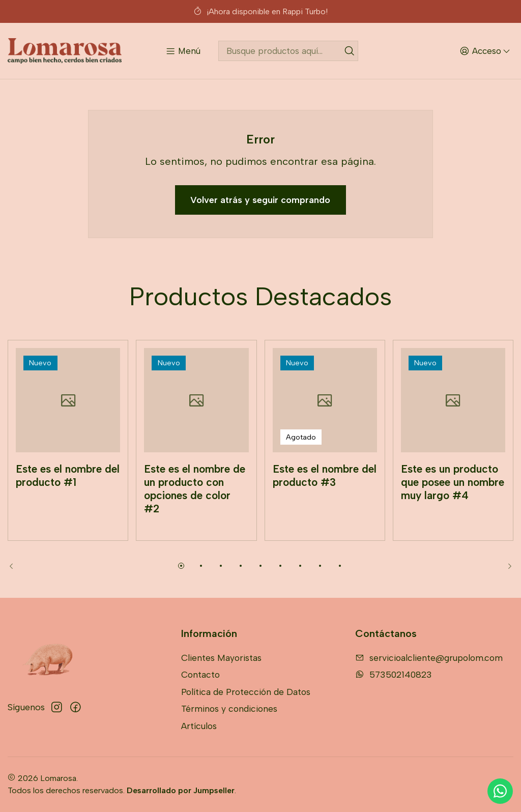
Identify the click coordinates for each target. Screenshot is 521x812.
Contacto (200, 674)
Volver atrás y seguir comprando (260, 200)
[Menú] (183, 51)
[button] (181, 566)
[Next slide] (506, 566)
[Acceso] (485, 51)
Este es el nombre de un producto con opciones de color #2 (195, 504)
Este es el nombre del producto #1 (68, 490)
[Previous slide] (15, 566)
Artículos (199, 726)
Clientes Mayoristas (221, 658)
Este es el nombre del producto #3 (325, 490)
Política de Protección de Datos (246, 692)
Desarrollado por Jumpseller (181, 790)
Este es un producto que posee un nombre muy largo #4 (453, 497)
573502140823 (394, 674)
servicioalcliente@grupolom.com (429, 658)
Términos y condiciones (229, 708)
